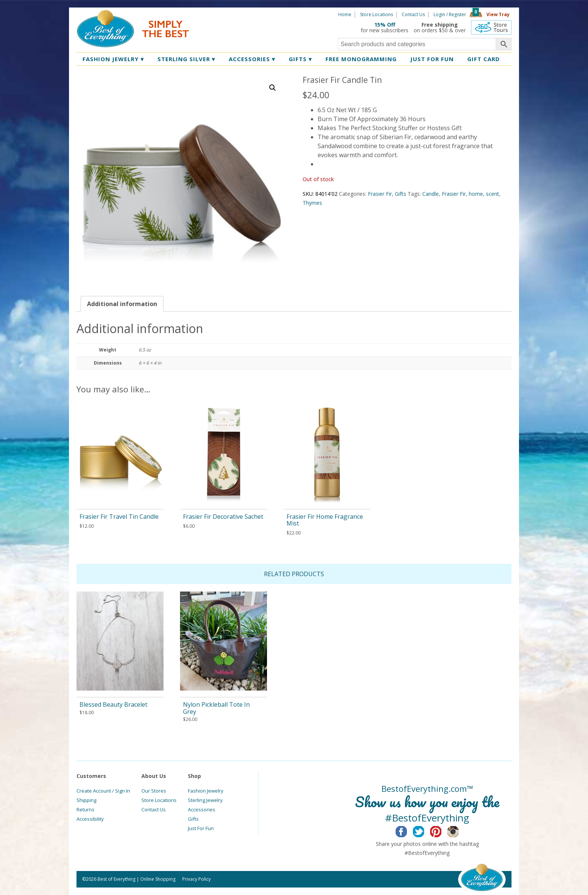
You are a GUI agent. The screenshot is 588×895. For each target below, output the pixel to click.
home (476, 194)
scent (493, 194)
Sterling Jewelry (205, 800)
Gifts (300, 59)
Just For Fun (201, 828)
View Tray (498, 14)
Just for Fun (432, 59)
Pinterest (442, 830)
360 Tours (491, 27)
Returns (85, 809)
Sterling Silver (186, 59)
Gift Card (484, 59)
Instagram (459, 830)
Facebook (407, 830)
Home (345, 14)
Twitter (424, 830)
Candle (430, 194)
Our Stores (154, 791)
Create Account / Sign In (103, 791)
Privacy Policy (196, 879)
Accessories (252, 59)
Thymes (312, 203)
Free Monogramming (361, 59)
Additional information (122, 304)
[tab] (122, 304)
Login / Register (450, 14)
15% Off (385, 25)
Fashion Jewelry (113, 59)
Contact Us (413, 14)
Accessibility (90, 819)
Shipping (86, 800)
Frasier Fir (380, 194)
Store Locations (376, 14)
